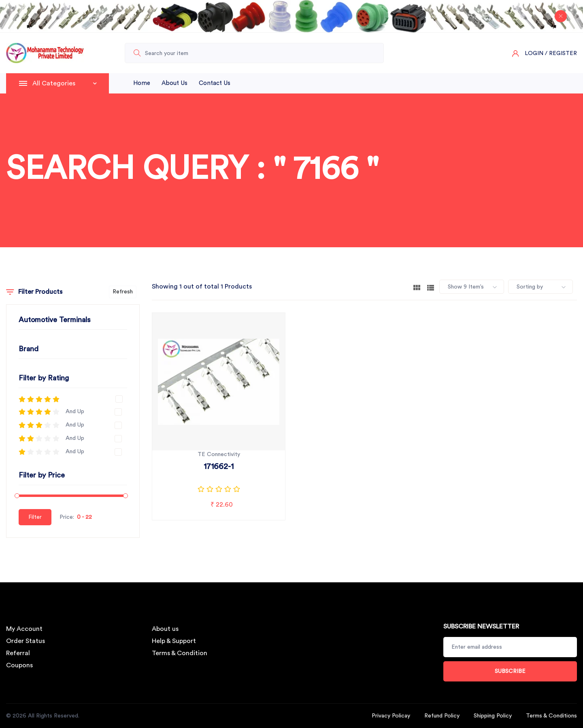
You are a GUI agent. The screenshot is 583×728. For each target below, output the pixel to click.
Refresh (123, 292)
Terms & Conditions (551, 716)
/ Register (561, 53)
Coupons (19, 665)
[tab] (417, 287)
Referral (18, 653)
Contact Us (215, 83)
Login (534, 53)
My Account (24, 629)
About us (165, 629)
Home (142, 83)
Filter (35, 517)
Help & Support (174, 641)
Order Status (26, 641)
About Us (174, 83)
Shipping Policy (493, 716)
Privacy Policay (391, 716)
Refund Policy (442, 716)
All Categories (65, 83)
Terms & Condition (180, 653)
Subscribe (510, 671)
